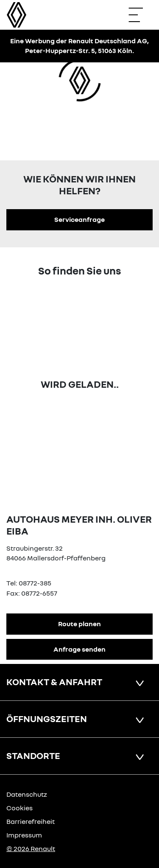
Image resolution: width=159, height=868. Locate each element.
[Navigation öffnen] (140, 15)
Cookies (20, 808)
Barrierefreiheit (31, 821)
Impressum (24, 835)
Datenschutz (27, 794)
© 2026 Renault (31, 848)
